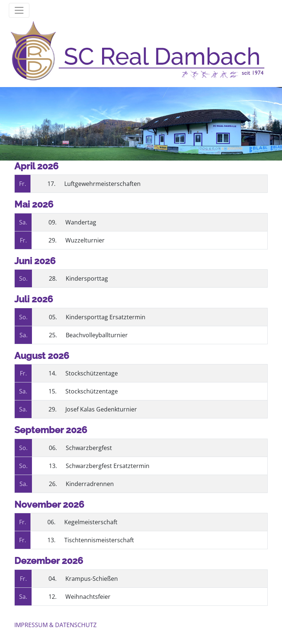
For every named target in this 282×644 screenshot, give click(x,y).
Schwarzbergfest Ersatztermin (108, 466)
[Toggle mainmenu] (19, 10)
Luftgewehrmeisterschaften (102, 184)
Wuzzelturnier (85, 240)
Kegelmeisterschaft (91, 522)
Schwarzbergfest (89, 448)
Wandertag (81, 222)
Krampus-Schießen (92, 579)
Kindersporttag (87, 278)
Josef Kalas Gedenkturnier (101, 409)
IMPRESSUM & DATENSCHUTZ (55, 625)
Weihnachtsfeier (88, 597)
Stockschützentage (92, 373)
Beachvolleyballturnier (97, 335)
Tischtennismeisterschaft (99, 540)
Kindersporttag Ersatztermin (106, 317)
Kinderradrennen (90, 484)
